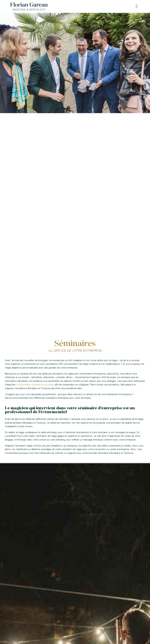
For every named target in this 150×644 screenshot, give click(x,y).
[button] (137, 6)
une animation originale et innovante (35, 384)
